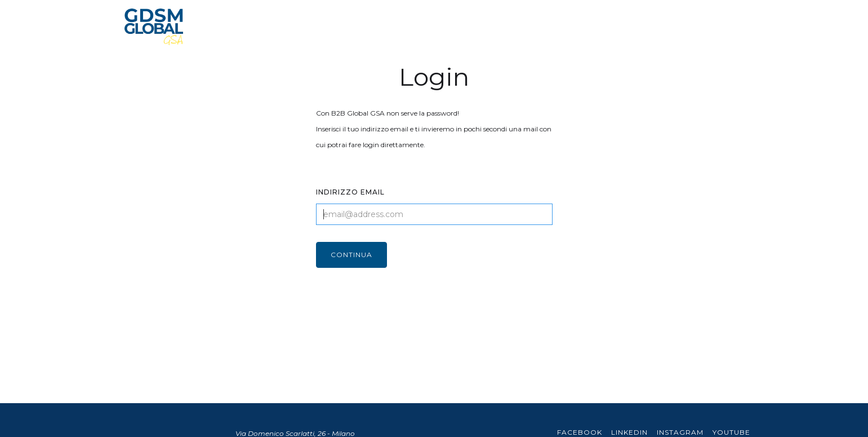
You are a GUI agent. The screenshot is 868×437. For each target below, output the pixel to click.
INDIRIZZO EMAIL (350, 192)
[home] (154, 27)
